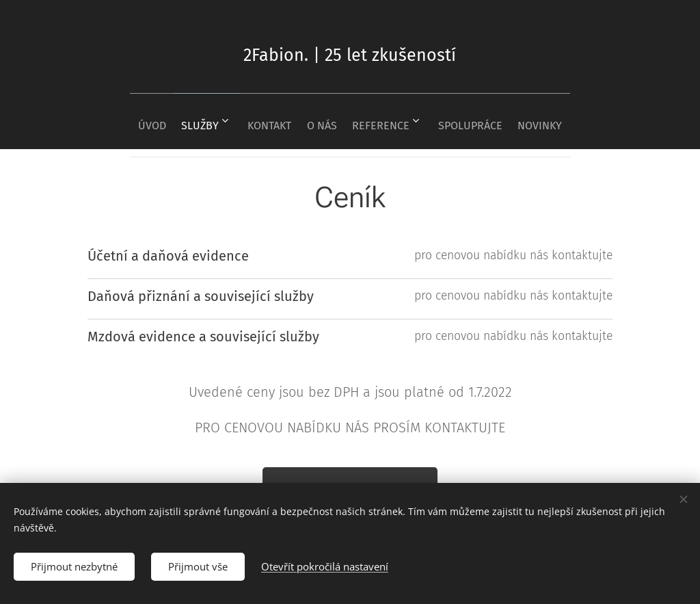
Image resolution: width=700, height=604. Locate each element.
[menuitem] (128, 121)
